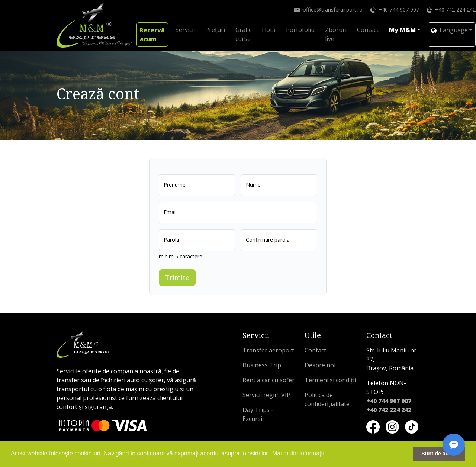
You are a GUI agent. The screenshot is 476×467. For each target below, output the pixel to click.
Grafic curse (243, 34)
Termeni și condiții (330, 380)
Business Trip (262, 365)
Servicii (185, 30)
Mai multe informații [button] (298, 453)
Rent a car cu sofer (268, 380)
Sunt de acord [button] (439, 454)
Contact (368, 30)
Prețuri (215, 30)
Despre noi (320, 365)
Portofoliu (300, 30)
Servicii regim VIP (266, 395)
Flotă (269, 30)
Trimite (177, 277)
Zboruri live (336, 34)
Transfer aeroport (268, 350)
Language (449, 30)
